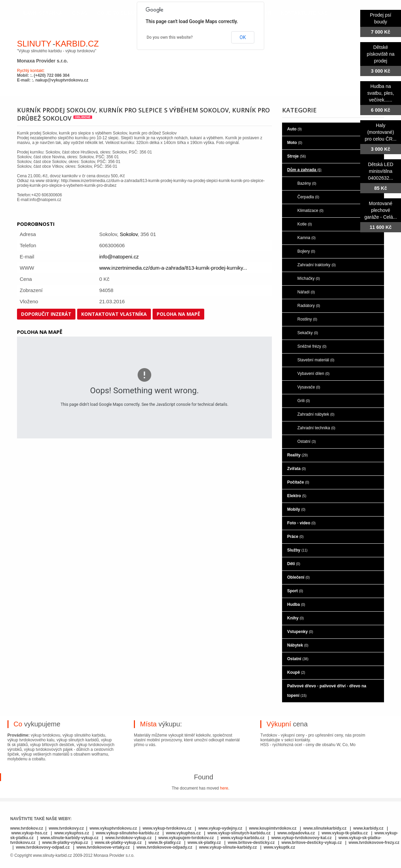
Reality (297, 455)
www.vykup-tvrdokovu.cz (167, 828)
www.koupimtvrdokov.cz (273, 828)
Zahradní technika (316, 428)
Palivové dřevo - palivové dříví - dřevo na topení (327, 691)
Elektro (297, 496)
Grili (304, 401)
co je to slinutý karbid (129, 13)
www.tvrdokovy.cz (66, 828)
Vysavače (309, 387)
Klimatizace (310, 211)
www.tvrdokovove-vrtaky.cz (103, 847)
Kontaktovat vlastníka (114, 314)
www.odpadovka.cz (296, 833)
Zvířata (297, 469)
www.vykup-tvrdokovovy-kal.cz (302, 838)
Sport (295, 591)
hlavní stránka (41, 13)
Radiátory (309, 306)
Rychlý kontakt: (31, 71)
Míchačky (309, 278)
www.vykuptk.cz (279, 847)
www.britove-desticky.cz (251, 843)
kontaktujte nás (304, 13)
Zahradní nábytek (316, 414)
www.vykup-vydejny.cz (220, 828)
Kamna (307, 238)
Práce (295, 537)
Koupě (296, 672)
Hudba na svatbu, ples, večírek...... (381, 93)
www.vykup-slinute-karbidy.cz (228, 847)
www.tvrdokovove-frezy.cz (374, 843)
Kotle (305, 224)
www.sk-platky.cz (204, 843)
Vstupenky (300, 632)
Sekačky (308, 333)
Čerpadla (308, 197)
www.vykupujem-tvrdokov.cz (187, 838)
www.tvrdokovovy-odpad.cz (43, 847)
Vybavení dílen (313, 374)
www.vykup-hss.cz (29, 833)
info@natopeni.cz (119, 257)
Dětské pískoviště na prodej (381, 54)
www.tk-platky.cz (165, 843)
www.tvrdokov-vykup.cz (129, 838)
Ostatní (307, 441)
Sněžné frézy (312, 346)
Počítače (298, 482)
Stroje (297, 156)
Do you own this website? (170, 37)
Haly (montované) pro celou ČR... (380, 132)
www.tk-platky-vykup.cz (65, 843)
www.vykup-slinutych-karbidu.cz (239, 833)
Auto (294, 129)
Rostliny (307, 319)
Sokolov (129, 234)
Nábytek (298, 645)
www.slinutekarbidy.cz (325, 828)
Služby (297, 550)
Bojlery (306, 251)
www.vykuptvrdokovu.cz (113, 828)
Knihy (295, 618)
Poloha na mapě (178, 314)
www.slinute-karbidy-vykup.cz (69, 838)
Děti (294, 564)
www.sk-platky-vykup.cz (118, 843)
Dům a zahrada (304, 170)
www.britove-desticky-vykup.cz (312, 843)
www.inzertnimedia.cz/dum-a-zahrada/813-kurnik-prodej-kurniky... (173, 268)
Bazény (307, 183)
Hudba (296, 604)
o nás (80, 13)
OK (243, 37)
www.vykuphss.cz (72, 833)
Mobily (296, 509)
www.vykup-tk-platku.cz (345, 833)
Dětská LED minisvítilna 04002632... (381, 171)
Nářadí (306, 292)
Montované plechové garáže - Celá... (381, 210)
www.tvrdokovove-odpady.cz (164, 847)
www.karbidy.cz (369, 828)
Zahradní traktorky (317, 265)
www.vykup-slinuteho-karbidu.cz (127, 833)
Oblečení (298, 577)
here (224, 788)
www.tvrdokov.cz (27, 828)
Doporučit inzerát (46, 314)
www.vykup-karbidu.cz (243, 838)
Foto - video (301, 523)
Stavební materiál (316, 360)
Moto (295, 143)
